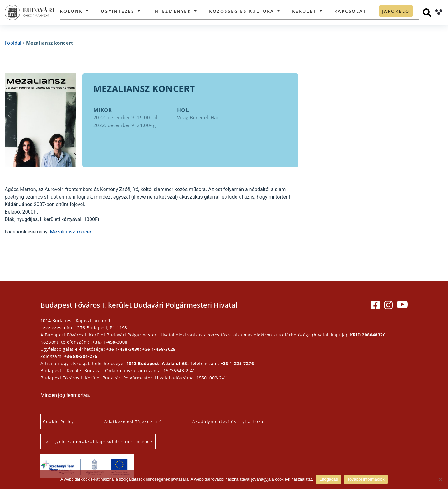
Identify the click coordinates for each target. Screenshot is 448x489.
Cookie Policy (59, 421)
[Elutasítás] (440, 479)
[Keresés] (427, 13)
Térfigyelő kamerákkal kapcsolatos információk (98, 441)
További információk (366, 479)
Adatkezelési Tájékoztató (133, 421)
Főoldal (13, 43)
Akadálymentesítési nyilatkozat (229, 421)
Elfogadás (329, 479)
